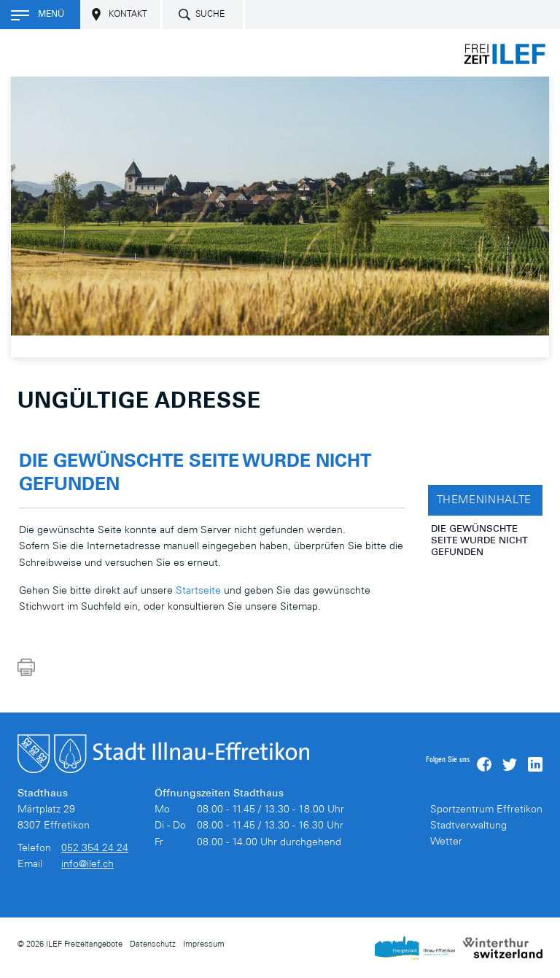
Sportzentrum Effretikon (486, 810)
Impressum (204, 945)
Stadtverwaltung (468, 826)
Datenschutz (153, 945)
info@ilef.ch (87, 865)
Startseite (198, 591)
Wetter (446, 842)
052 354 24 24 (95, 849)
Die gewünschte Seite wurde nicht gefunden (479, 542)
